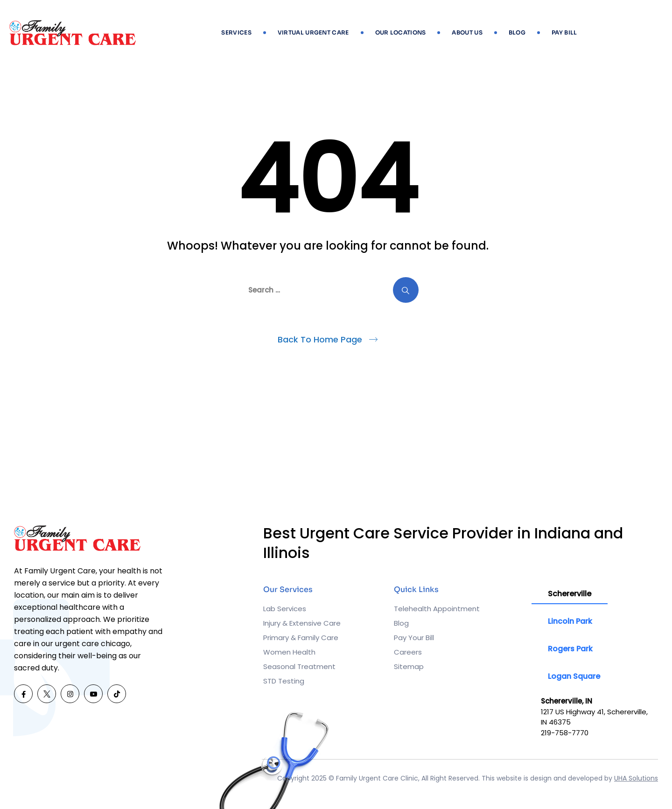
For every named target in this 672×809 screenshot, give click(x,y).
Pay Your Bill (414, 638)
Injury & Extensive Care (302, 623)
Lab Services (285, 609)
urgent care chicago (93, 644)
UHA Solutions (636, 778)
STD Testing (284, 681)
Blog (517, 32)
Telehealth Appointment (437, 609)
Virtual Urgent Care (313, 32)
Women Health (289, 652)
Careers (408, 652)
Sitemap (409, 666)
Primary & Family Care (301, 638)
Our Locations (401, 32)
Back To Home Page (320, 339)
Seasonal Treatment (299, 666)
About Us (467, 32)
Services (236, 32)
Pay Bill (564, 32)
